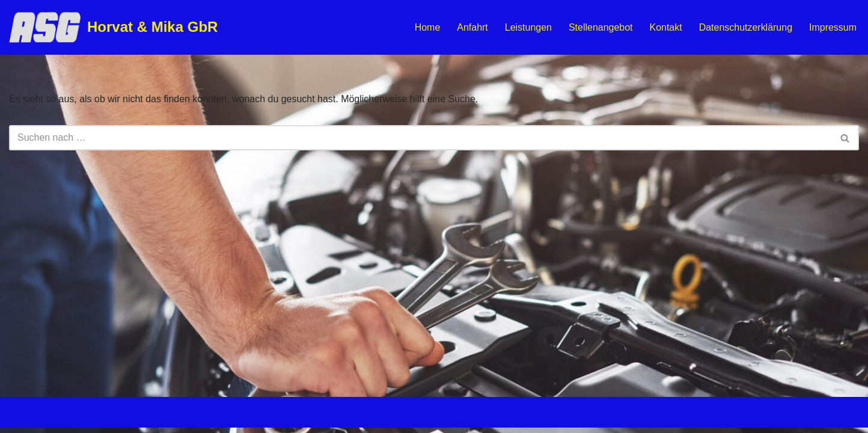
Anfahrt (472, 27)
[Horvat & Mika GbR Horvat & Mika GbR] (113, 27)
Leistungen (528, 27)
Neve (20, 418)
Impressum (833, 27)
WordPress (130, 418)
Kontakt (665, 27)
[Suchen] (420, 138)
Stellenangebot (600, 27)
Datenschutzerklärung (745, 27)
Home (427, 27)
